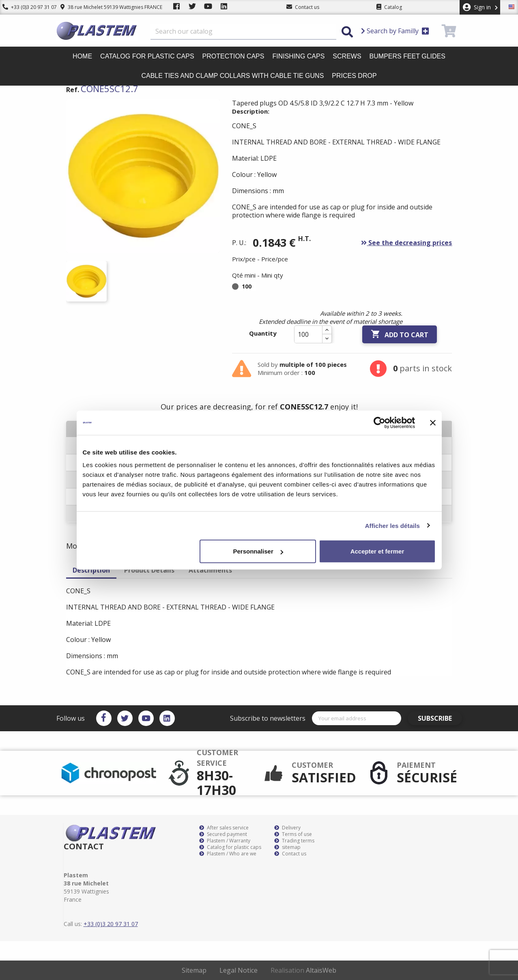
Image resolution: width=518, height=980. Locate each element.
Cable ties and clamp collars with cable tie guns (232, 76)
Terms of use (293, 834)
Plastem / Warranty (225, 841)
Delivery (287, 828)
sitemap (287, 847)
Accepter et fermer (377, 551)
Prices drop (354, 76)
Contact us (290, 854)
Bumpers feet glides (407, 56)
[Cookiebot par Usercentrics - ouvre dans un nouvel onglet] (379, 422)
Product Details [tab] (149, 570)
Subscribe (439, 718)
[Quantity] (308, 334)
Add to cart (400, 334)
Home (82, 56)
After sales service (224, 828)
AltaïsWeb (321, 970)
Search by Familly (395, 31)
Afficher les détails (392, 525)
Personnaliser (258, 551)
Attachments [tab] (210, 570)
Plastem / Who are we (228, 854)
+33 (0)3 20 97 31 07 (27, 7)
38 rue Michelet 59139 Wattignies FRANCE (106, 7)
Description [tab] (91, 570)
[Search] (243, 32)
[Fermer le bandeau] (433, 422)
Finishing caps (298, 56)
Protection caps (233, 56)
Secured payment (223, 834)
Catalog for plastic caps (147, 56)
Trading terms (294, 841)
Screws (347, 56)
